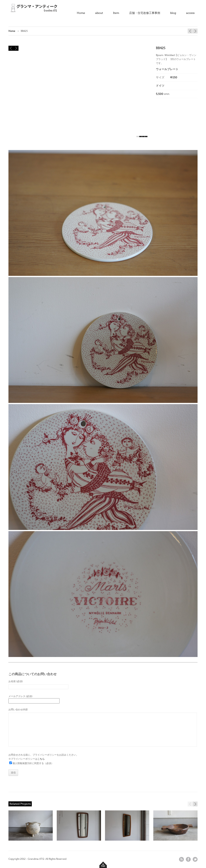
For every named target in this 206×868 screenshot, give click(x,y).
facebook (188, 859)
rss (181, 859)
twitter (195, 859)
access (190, 13)
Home (81, 13)
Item (116, 13)
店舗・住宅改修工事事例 (145, 13)
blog (173, 13)
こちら (41, 759)
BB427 (190, 31)
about (99, 13)
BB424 (195, 31)
